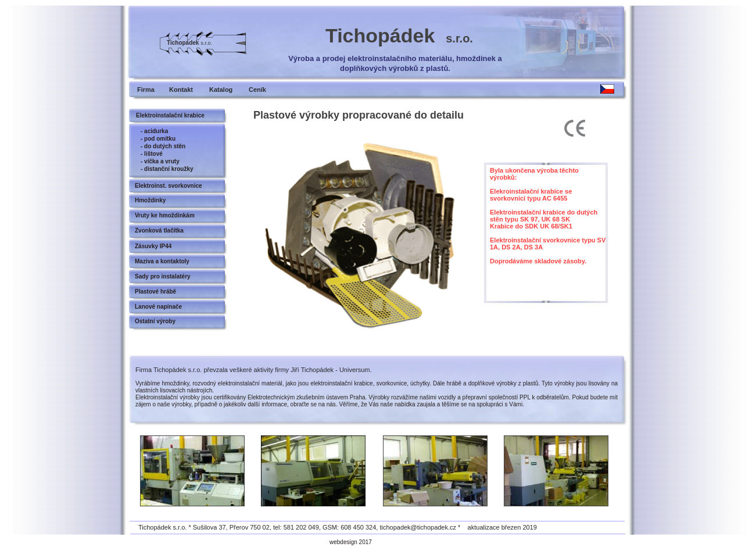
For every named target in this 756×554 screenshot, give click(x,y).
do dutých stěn (165, 146)
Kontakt (181, 90)
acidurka (156, 131)
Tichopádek (399, 35)
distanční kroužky (169, 169)
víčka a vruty (162, 161)
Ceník (257, 90)
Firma (146, 90)
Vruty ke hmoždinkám (165, 215)
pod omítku (160, 139)
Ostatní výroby (155, 321)
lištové (153, 154)
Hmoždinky (150, 200)
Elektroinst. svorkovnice (169, 186)
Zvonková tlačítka (159, 230)
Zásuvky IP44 (153, 246)
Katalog (221, 90)
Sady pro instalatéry (163, 276)
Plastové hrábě (155, 292)
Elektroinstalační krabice (170, 115)
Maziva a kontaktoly (162, 261)
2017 (366, 542)
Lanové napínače (158, 307)
